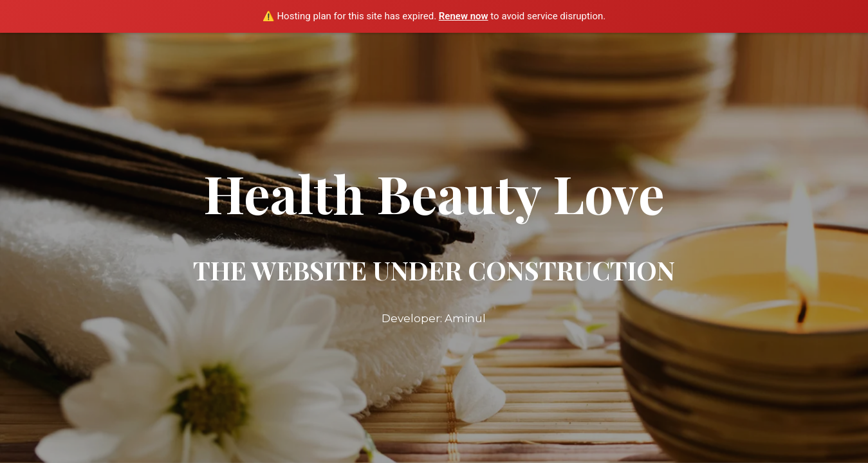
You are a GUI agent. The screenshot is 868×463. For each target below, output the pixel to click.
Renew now (464, 16)
